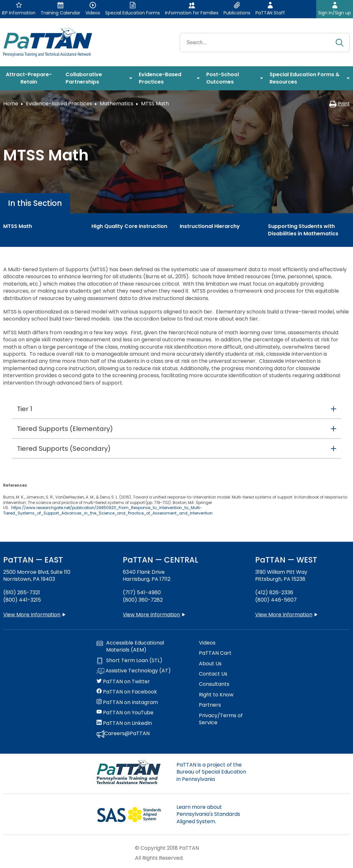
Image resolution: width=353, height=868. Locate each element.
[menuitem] (31, 78)
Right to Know (216, 695)
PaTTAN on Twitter (123, 682)
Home (11, 104)
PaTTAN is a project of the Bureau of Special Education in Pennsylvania (211, 772)
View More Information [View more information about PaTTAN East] (32, 615)
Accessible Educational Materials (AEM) (130, 646)
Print (339, 104)
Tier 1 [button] (25, 409)
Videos (207, 643)
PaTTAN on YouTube (125, 713)
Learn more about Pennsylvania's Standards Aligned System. (208, 814)
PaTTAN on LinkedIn (124, 723)
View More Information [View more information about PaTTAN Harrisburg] (151, 615)
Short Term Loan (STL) (129, 661)
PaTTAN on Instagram (127, 702)
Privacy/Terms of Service (221, 719)
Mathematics (117, 104)
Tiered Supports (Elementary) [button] (65, 429)
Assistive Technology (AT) (134, 671)
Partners (210, 705)
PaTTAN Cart (215, 653)
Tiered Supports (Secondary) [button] (64, 449)
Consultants (214, 684)
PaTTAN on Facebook (127, 692)
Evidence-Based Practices (59, 104)
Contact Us (213, 674)
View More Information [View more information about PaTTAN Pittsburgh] (284, 615)
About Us (210, 664)
